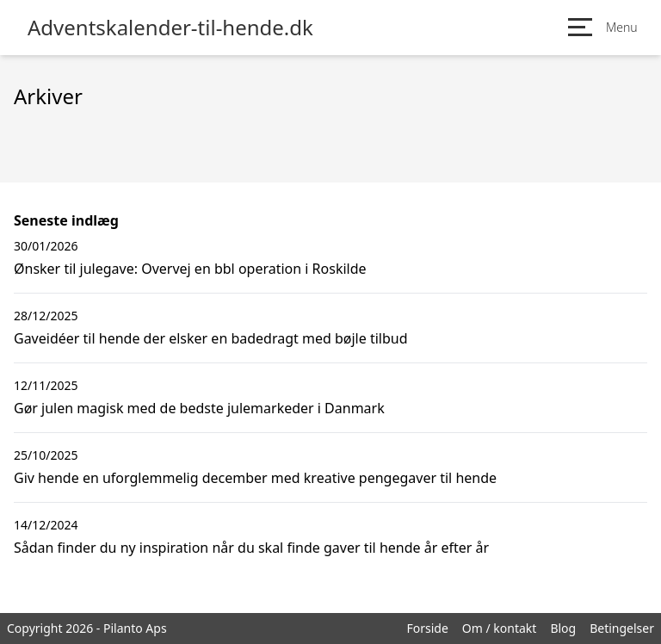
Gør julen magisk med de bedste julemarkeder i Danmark (199, 408)
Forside (427, 628)
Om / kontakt (500, 628)
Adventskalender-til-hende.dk (170, 28)
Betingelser (622, 628)
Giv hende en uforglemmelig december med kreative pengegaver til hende (255, 478)
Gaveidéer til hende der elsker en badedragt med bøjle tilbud (211, 338)
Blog (563, 628)
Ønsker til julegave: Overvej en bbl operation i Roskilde (190, 269)
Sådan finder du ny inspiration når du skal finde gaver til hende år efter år (251, 548)
